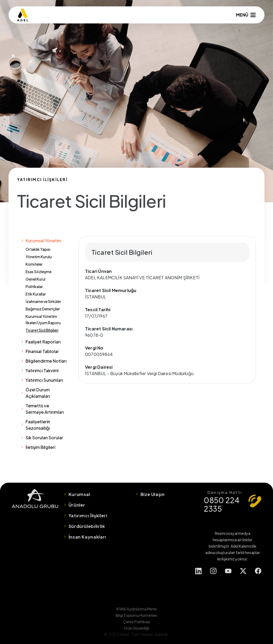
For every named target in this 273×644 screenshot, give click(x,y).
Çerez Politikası (137, 622)
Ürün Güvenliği (137, 628)
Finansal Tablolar (42, 351)
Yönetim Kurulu (39, 257)
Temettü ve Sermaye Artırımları (45, 409)
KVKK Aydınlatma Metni (137, 609)
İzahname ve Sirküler (43, 301)
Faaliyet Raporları (43, 342)
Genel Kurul (35, 279)
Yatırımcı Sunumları (44, 380)
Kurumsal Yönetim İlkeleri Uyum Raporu (43, 319)
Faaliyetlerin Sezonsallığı (38, 425)
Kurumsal (79, 494)
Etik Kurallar (36, 294)
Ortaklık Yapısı (38, 249)
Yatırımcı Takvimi (42, 370)
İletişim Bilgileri (40, 447)
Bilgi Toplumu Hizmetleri (136, 615)
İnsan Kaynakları (87, 537)
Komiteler (34, 264)
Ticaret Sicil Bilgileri (42, 330)
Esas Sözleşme (39, 272)
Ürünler (77, 505)
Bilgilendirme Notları (46, 361)
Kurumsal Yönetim (43, 241)
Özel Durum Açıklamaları (38, 393)
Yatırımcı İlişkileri (88, 516)
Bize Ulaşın (153, 494)
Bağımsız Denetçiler (43, 309)
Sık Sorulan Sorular (44, 438)
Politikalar (34, 286)
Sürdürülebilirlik (87, 526)
